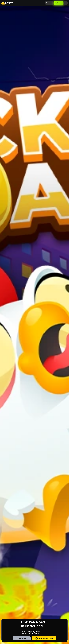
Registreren (59, 3)
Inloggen (49, 3)
